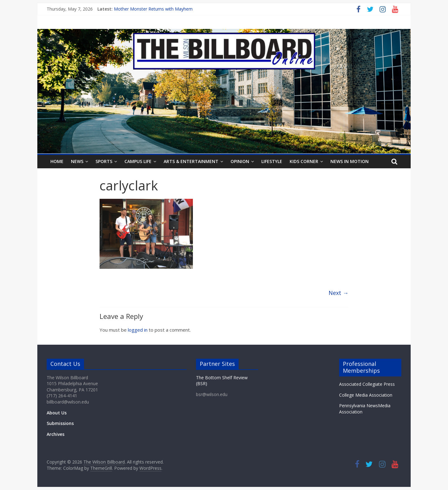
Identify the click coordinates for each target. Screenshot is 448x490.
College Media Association (366, 395)
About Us (57, 413)
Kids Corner (304, 161)
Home (57, 161)
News (77, 161)
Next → (338, 293)
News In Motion (350, 161)
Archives (56, 434)
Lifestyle (272, 161)
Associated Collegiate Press (367, 384)
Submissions (60, 423)
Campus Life (138, 161)
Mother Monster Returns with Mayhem (153, 9)
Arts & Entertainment (191, 161)
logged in (138, 330)
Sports (104, 161)
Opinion (240, 161)
